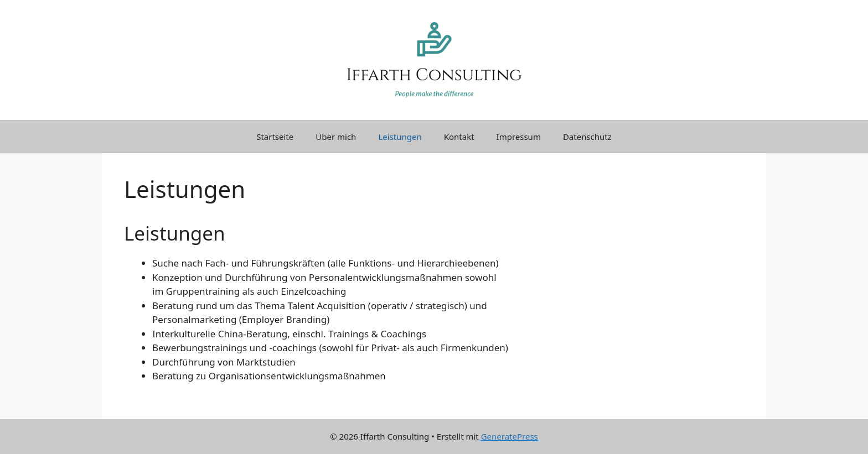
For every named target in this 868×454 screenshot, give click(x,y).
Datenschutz (587, 137)
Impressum (519, 137)
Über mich (336, 137)
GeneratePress (510, 436)
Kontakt (459, 137)
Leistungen (400, 137)
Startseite (275, 137)
